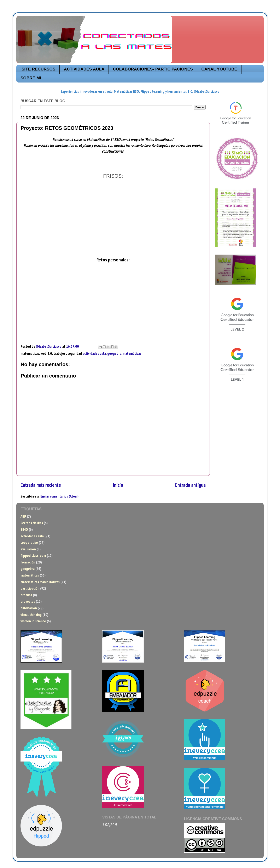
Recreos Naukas (32, 523)
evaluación (28, 549)
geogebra (114, 353)
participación (30, 588)
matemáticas (132, 353)
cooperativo (29, 542)
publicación (29, 608)
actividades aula (94, 353)
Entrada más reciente (41, 485)
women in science (33, 621)
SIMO (24, 529)
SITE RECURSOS (38, 69)
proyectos (28, 601)
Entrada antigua (190, 485)
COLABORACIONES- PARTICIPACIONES (153, 69)
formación (28, 562)
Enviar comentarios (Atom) (59, 496)
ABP (23, 516)
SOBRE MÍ (31, 78)
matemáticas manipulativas (40, 582)
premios (26, 595)
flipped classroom (33, 555)
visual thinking (31, 615)
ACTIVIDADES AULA (84, 69)
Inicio (118, 485)
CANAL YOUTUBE (219, 69)
